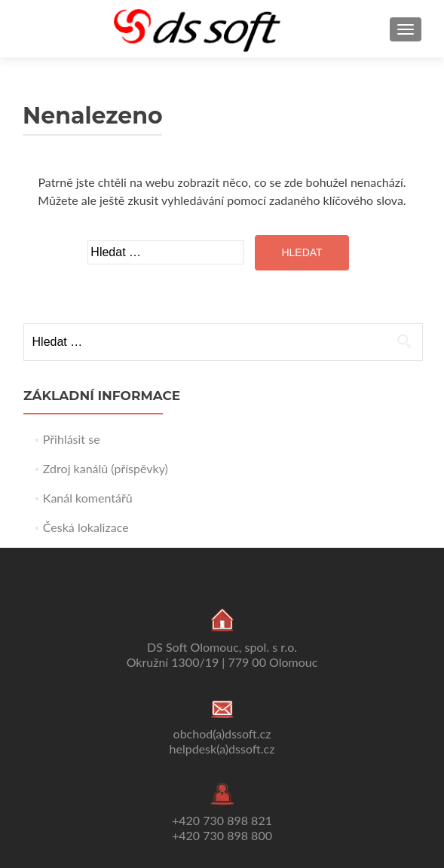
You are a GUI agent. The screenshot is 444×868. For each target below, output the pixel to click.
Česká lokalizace (86, 527)
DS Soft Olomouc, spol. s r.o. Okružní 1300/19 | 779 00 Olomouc (222, 654)
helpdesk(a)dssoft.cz (222, 749)
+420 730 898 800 (222, 835)
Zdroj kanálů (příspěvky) (106, 468)
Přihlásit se (72, 439)
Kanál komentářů (88, 498)
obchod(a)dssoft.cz (222, 734)
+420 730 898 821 (222, 820)
